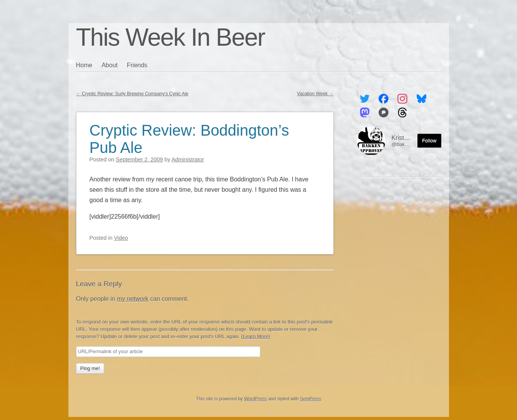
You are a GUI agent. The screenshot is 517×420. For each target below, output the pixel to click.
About (110, 65)
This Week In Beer (170, 37)
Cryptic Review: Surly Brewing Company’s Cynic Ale (132, 94)
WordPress (255, 399)
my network (133, 299)
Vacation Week (315, 94)
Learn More (256, 336)
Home (84, 65)
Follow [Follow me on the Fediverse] (429, 140)
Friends (137, 65)
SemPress (310, 399)
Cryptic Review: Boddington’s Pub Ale (190, 139)
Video (121, 238)
